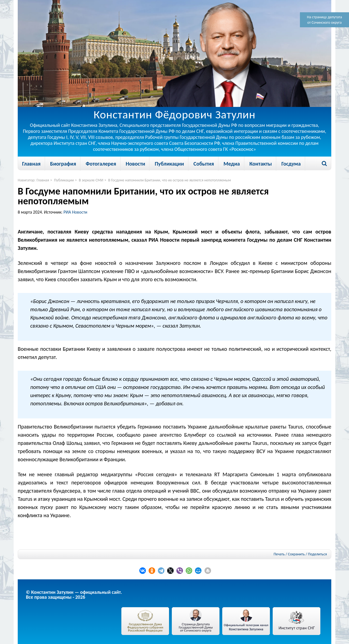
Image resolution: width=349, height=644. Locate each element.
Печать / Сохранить (289, 554)
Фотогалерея (101, 164)
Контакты (261, 164)
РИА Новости (76, 212)
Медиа (232, 164)
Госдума (291, 164)
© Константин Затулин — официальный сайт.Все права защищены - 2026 (74, 595)
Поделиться (318, 554)
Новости (135, 164)
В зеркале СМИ (91, 180)
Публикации (169, 164)
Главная (31, 164)
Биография (63, 164)
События (204, 164)
